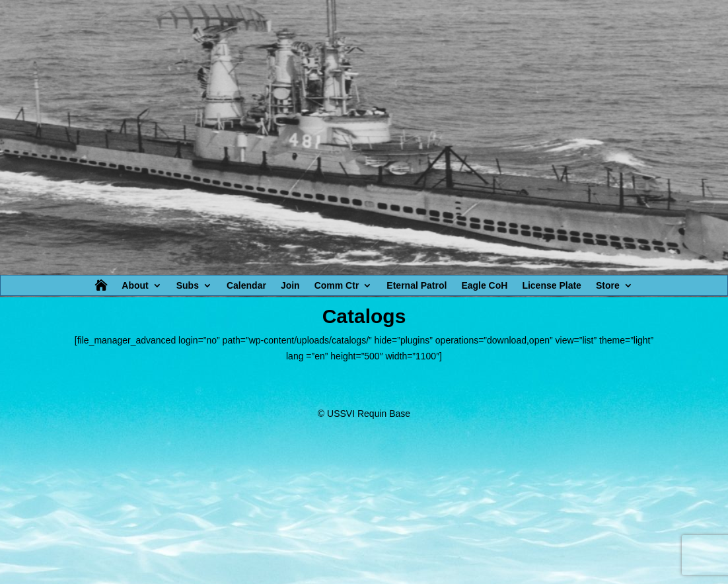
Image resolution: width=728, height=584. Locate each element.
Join (290, 286)
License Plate (552, 286)
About (135, 286)
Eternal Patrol (417, 286)
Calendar (246, 286)
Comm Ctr (337, 286)
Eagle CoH (484, 286)
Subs (188, 286)
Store (608, 286)
